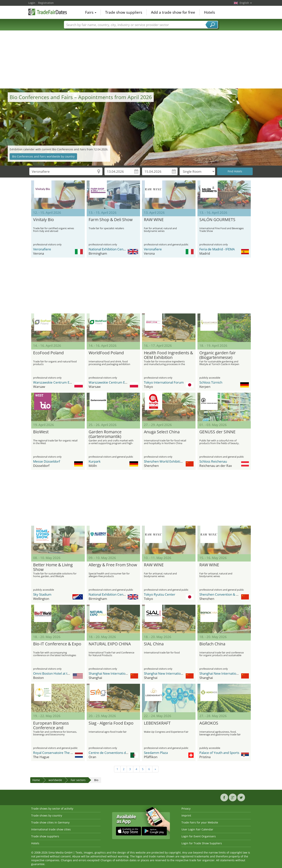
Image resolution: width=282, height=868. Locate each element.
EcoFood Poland (48, 353)
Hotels (209, 12)
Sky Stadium (42, 594)
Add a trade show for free (173, 12)
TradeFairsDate (48, 12)
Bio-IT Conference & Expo (57, 644)
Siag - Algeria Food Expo (111, 723)
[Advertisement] (141, 60)
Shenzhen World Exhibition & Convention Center (180, 461)
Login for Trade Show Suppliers (202, 843)
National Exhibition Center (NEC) (113, 249)
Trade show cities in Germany (50, 822)
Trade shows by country (47, 815)
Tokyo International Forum (164, 382)
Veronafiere (42, 249)
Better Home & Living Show (53, 567)
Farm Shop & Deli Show (111, 220)
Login (32, 3)
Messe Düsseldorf (47, 461)
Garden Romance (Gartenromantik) (105, 434)
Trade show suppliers (124, 12)
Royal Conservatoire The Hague (57, 753)
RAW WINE (154, 220)
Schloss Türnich (211, 382)
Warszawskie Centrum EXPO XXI (57, 382)
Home (36, 780)
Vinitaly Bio (44, 220)
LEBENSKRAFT (157, 723)
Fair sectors (78, 780)
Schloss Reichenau (213, 461)
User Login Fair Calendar (197, 829)
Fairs (91, 12)
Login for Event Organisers (199, 836)
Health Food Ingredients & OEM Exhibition (168, 355)
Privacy (186, 809)
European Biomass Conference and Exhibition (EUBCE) (51, 726)
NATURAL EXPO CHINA (110, 644)
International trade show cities (51, 829)
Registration (46, 3)
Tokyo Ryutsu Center (160, 594)
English (246, 3)
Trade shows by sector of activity (52, 809)
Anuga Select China (162, 432)
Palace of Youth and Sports (219, 753)
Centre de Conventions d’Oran (111, 753)
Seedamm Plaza (156, 753)
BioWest (41, 432)
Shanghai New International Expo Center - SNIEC (125, 673)
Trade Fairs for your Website (200, 822)
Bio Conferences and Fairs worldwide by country (43, 156)
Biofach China (212, 644)
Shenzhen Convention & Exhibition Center (231, 594)
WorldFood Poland (106, 353)
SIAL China (154, 644)
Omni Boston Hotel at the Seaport (58, 673)
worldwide (55, 780)
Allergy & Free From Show (113, 565)
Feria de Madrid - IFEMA (217, 249)
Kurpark (95, 461)
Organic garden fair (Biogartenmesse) (218, 355)
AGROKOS (209, 723)
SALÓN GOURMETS (217, 220)
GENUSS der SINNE (217, 432)
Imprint (186, 815)
